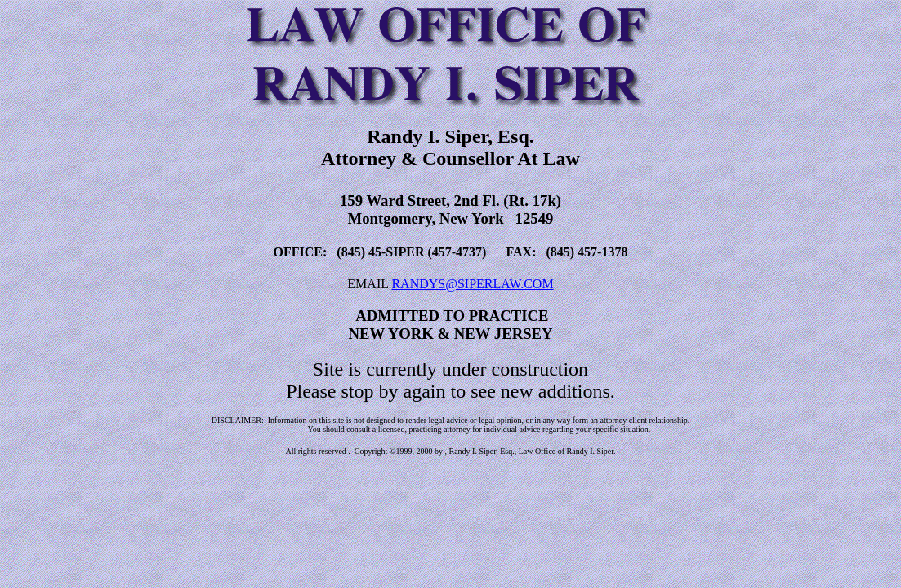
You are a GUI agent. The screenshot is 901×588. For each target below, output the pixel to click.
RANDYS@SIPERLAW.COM (472, 284)
